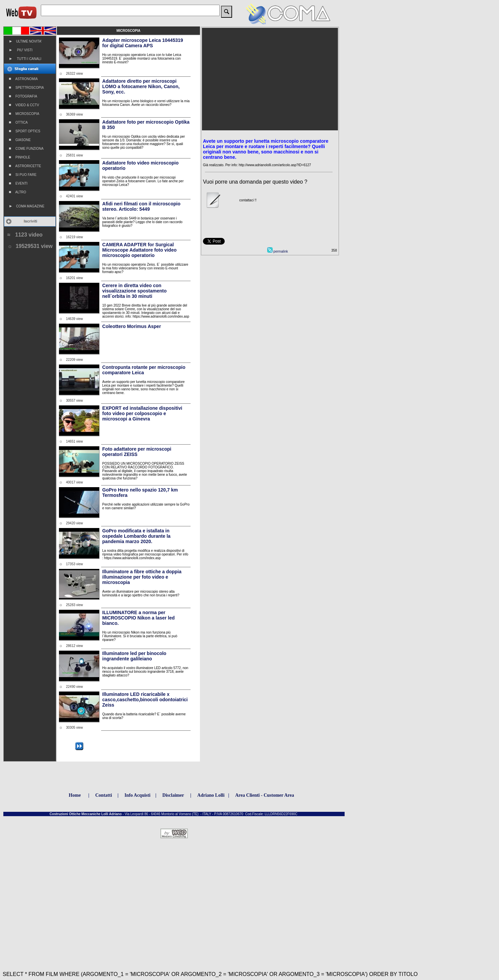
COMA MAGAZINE (26, 206)
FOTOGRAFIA (23, 96)
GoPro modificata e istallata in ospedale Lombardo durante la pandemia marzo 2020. (136, 536)
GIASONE (20, 140)
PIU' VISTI (21, 50)
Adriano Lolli (211, 795)
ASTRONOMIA (23, 79)
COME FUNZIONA (26, 148)
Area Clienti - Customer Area (265, 795)
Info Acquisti (137, 795)
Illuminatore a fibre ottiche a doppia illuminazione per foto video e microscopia (142, 577)
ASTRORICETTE (25, 166)
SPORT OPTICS (24, 131)
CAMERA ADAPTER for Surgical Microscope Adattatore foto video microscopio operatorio (139, 250)
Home (75, 795)
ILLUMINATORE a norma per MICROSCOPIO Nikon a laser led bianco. (138, 618)
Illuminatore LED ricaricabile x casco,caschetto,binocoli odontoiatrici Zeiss (145, 700)
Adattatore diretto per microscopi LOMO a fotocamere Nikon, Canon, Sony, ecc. (141, 86)
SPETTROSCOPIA (26, 87)
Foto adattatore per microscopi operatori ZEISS (137, 452)
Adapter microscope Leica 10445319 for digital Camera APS (142, 43)
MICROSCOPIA (24, 114)
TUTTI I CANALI (25, 59)
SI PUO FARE (23, 175)
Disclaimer (173, 795)
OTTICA (18, 122)
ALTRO (17, 192)
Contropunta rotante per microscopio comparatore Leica (144, 370)
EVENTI (18, 183)
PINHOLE (19, 157)
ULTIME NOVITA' (25, 41)
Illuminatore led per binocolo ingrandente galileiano (134, 656)
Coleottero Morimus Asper (131, 326)
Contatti (104, 795)
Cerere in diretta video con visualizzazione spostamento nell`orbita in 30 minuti (134, 291)
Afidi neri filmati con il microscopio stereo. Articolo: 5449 (141, 206)
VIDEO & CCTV (24, 105)
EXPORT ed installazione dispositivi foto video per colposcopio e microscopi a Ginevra (142, 413)
